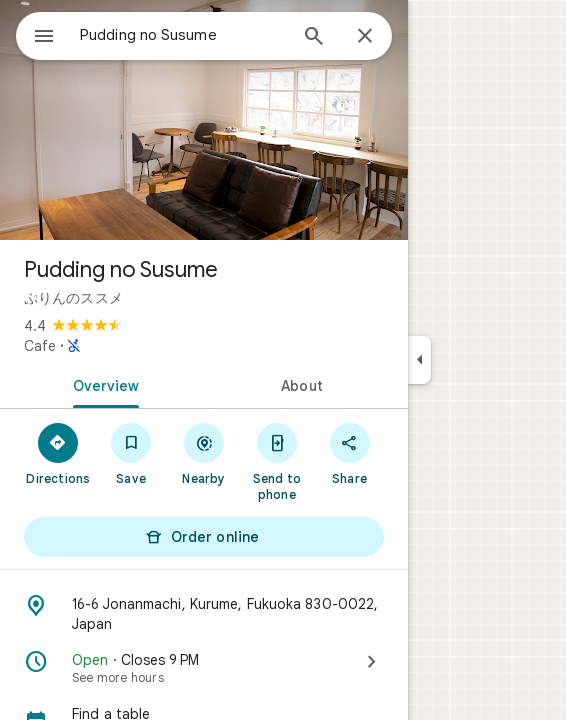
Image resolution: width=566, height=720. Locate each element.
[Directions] (58, 453)
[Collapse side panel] (419, 360)
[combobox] (183, 35)
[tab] (102, 384)
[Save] (131, 453)
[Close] (365, 37)
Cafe (40, 346)
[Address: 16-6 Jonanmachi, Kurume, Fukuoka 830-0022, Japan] (204, 614)
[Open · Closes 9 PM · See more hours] (204, 668)
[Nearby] (204, 453)
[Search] (314, 38)
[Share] (349, 453)
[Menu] (44, 38)
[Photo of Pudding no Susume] (204, 120)
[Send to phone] (276, 461)
